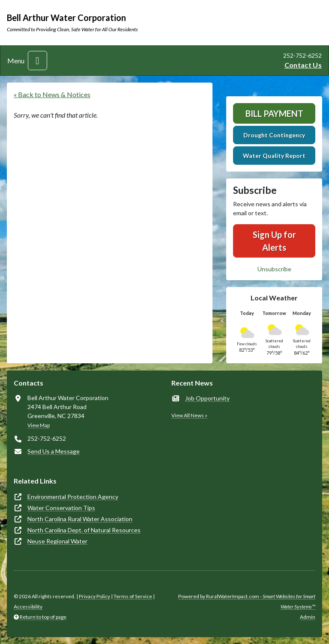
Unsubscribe (274, 269)
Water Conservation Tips (61, 508)
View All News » (189, 415)
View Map (39, 425)
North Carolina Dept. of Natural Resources (84, 530)
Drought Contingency (274, 135)
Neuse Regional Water (57, 541)
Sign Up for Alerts (274, 241)
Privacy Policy (94, 596)
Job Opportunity (207, 398)
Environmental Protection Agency (73, 497)
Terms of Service (133, 596)
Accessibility (28, 607)
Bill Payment (274, 113)
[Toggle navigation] (37, 61)
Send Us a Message (54, 451)
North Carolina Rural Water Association (80, 519)
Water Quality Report (274, 156)
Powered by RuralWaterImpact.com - (247, 601)
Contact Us (303, 65)
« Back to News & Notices (52, 94)
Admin (308, 617)
